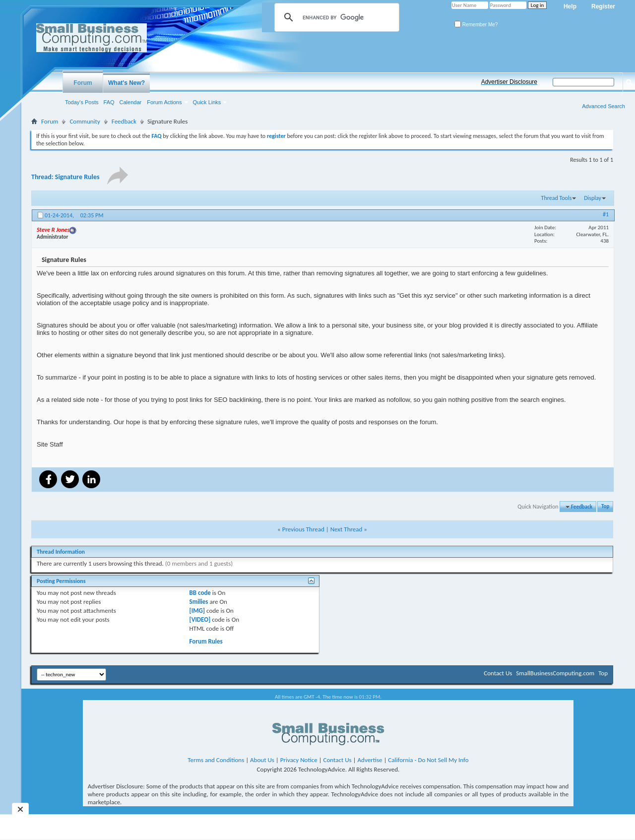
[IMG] (197, 611)
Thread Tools (557, 198)
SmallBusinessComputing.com (555, 673)
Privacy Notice (299, 760)
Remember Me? (476, 25)
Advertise (370, 760)
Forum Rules (206, 641)
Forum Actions (164, 102)
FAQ (109, 102)
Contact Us (498, 673)
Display (593, 198)
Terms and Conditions (216, 760)
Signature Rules (77, 177)
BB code (200, 593)
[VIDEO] (200, 619)
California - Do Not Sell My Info (428, 760)
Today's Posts (82, 102)
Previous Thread (303, 529)
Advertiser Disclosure (509, 82)
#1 (606, 214)
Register (603, 6)
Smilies (199, 602)
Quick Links (207, 102)
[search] (335, 17)
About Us (262, 760)
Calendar (131, 102)
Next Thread (347, 529)
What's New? (127, 83)
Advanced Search (603, 106)
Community (85, 121)
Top (605, 507)
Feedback (124, 121)
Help (570, 6)
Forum (83, 83)
